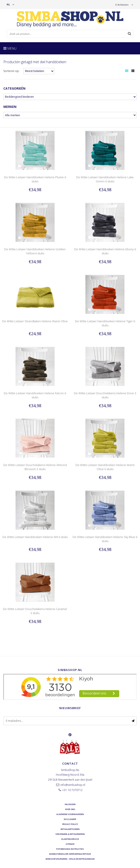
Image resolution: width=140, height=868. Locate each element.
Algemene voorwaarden (70, 814)
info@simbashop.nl (73, 785)
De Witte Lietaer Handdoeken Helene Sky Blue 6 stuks (105, 539)
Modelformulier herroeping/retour (70, 854)
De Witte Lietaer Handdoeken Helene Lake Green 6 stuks (105, 179)
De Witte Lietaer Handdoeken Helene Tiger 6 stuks (105, 323)
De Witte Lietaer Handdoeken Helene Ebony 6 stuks (105, 251)
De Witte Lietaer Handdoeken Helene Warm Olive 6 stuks (105, 467)
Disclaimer (70, 819)
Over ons (70, 809)
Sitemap (70, 844)
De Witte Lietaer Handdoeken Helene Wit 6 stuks (35, 537)
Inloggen (70, 804)
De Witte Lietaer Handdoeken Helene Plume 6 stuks (35, 179)
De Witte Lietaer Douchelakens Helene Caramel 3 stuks (35, 611)
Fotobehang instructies (70, 849)
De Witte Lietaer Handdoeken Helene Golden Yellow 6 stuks (35, 251)
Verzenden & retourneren (70, 834)
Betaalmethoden (70, 829)
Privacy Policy (70, 824)
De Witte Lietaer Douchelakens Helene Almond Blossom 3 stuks (35, 467)
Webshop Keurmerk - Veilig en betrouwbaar (70, 859)
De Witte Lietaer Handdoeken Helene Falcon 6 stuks (35, 395)
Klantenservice (70, 839)
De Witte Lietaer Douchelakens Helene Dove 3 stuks (105, 395)
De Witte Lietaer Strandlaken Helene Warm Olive (35, 321)
